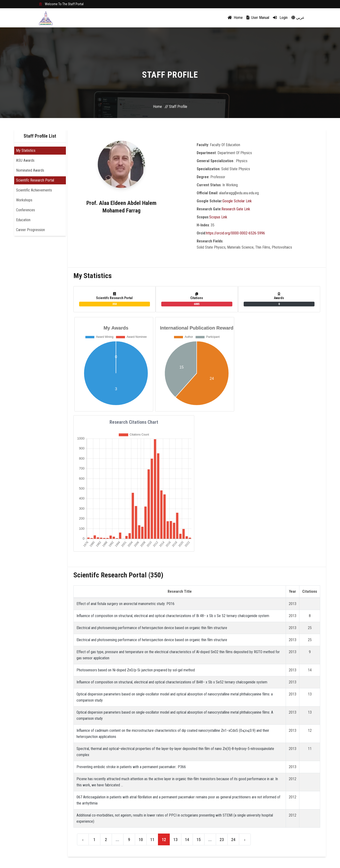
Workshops (24, 200)
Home (235, 18)
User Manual (258, 18)
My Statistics (26, 150)
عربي (298, 18)
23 (222, 840)
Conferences (25, 210)
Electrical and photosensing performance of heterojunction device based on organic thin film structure (152, 628)
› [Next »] (245, 840)
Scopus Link (218, 217)
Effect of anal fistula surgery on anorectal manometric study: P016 (125, 604)
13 (175, 840)
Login (280, 18)
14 (187, 840)
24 (233, 840)
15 (199, 840)
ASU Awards (25, 160)
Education (23, 220)
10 (141, 840)
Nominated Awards (30, 170)
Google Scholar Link (237, 201)
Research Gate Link (236, 209)
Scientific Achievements (34, 190)
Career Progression (30, 230)
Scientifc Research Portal (35, 180)
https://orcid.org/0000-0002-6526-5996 (235, 233)
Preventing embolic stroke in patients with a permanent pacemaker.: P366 (131, 767)
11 (152, 840)
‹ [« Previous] (83, 840)
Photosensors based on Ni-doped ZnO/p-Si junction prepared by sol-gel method (136, 670)
